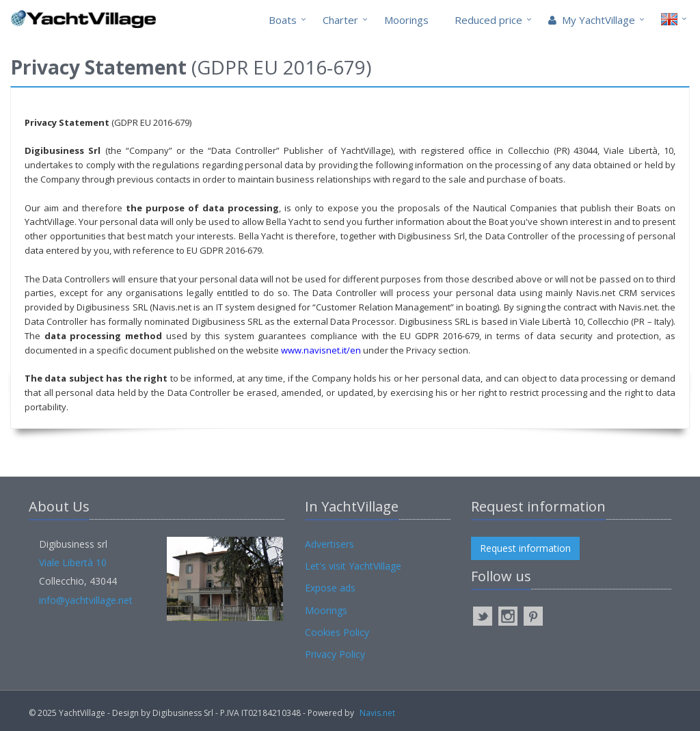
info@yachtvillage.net (86, 600)
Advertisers (329, 544)
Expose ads (330, 588)
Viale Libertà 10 (73, 562)
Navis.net (377, 713)
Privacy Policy (335, 654)
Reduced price (488, 20)
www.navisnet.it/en (321, 350)
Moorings (406, 20)
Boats (283, 20)
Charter (340, 20)
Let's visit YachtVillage (353, 566)
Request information (525, 548)
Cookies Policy (337, 632)
